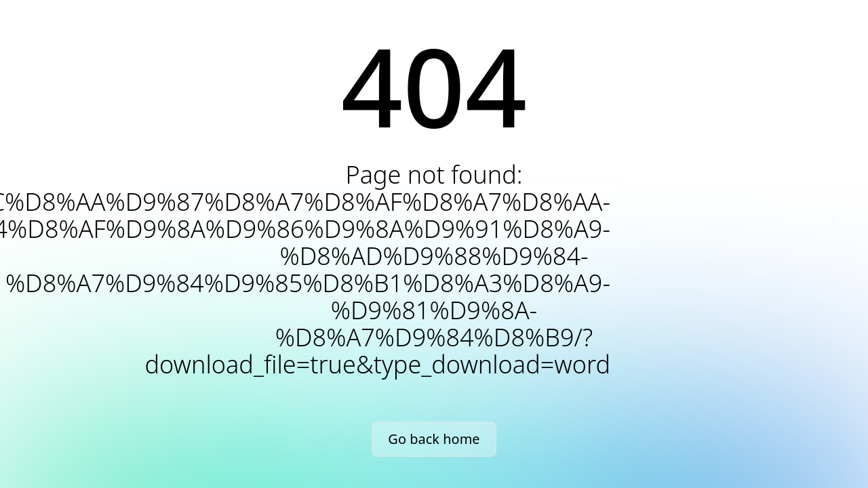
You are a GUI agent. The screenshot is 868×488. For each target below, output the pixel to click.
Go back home (434, 439)
